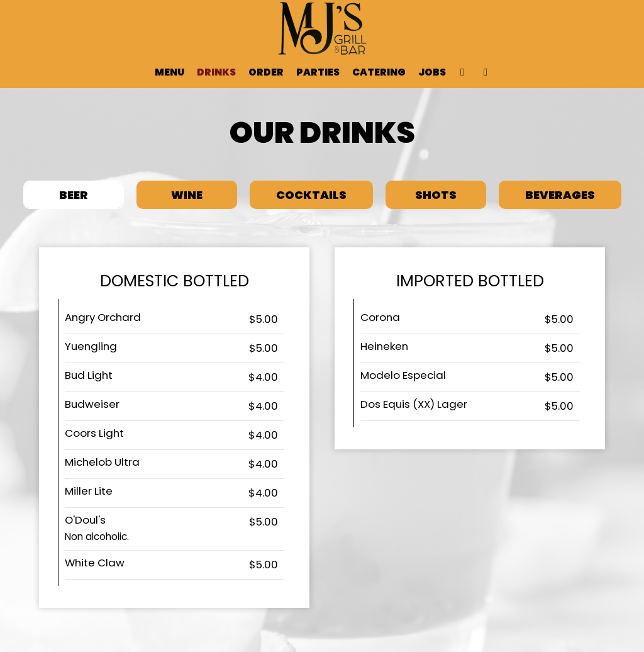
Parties (318, 72)
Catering (379, 72)
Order (266, 72)
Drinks (216, 72)
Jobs (432, 72)
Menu (169, 72)
